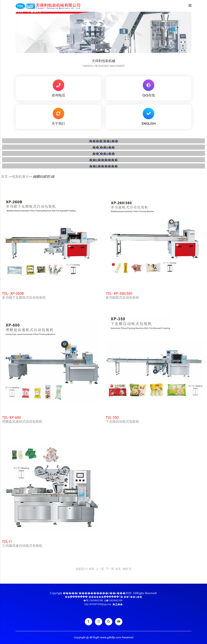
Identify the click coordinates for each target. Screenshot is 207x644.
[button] (92, 50)
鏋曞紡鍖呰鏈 (44, 177)
